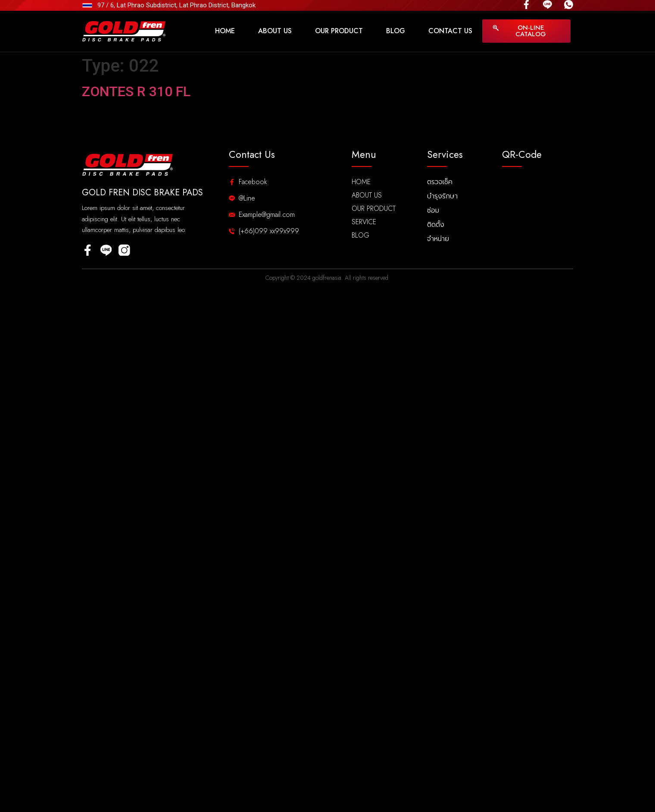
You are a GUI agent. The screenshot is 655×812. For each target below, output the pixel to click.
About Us (275, 31)
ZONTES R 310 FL (136, 91)
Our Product (339, 31)
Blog (396, 31)
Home (225, 31)
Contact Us (450, 31)
